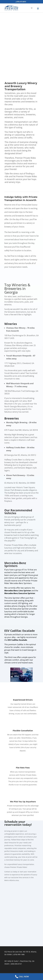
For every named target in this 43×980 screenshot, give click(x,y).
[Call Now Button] (21, 977)
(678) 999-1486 (19, 954)
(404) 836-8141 (16, 964)
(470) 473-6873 (21, 2)
